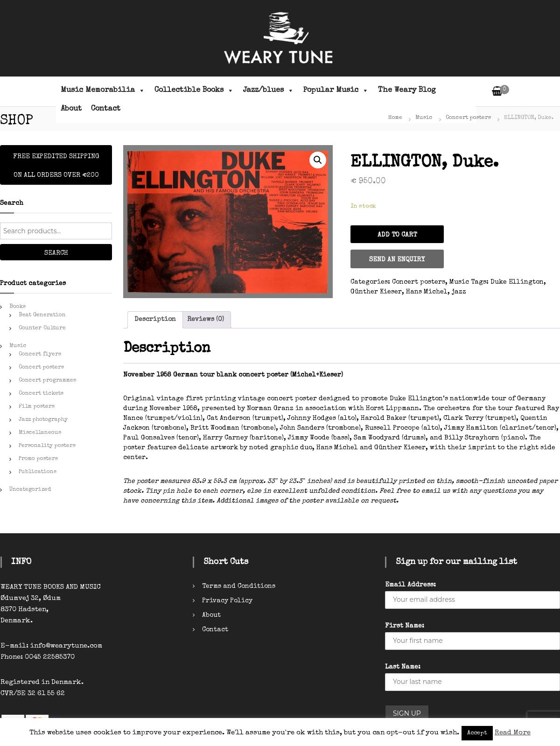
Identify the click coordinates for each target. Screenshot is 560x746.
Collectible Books (194, 91)
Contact (106, 109)
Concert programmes (47, 381)
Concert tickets (41, 394)
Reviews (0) (206, 320)
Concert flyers (40, 355)
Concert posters (468, 118)
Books (17, 307)
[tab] (155, 320)
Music (424, 118)
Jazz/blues (269, 91)
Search (56, 253)
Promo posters (38, 459)
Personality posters (47, 446)
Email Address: (410, 585)
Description (155, 320)
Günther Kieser (376, 292)
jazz (459, 292)
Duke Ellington (517, 282)
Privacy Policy (227, 601)
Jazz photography (43, 420)
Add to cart (397, 235)
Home (395, 118)
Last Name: (403, 667)
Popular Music (336, 91)
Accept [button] (477, 733)
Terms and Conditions (239, 586)
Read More (513, 733)
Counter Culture (42, 328)
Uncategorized (30, 490)
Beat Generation (42, 315)
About (71, 109)
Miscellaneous (40, 433)
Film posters (37, 407)
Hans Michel (427, 292)
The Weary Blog (407, 91)
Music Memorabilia (103, 91)
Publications (38, 472)
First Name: (405, 626)
